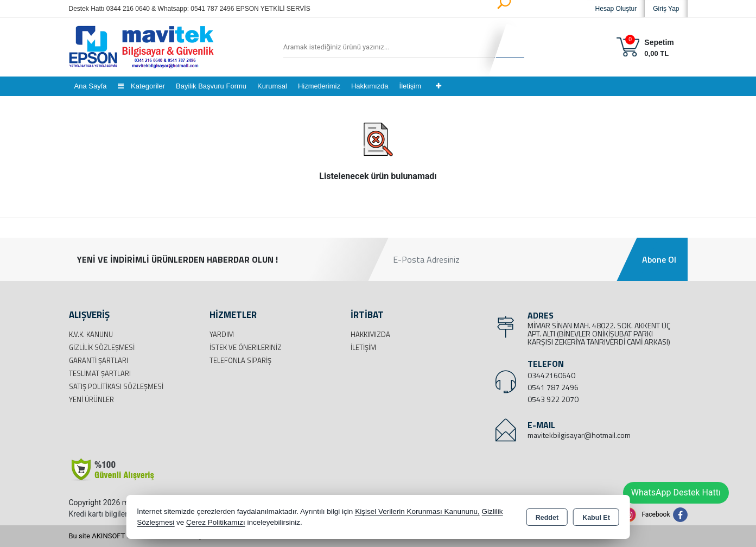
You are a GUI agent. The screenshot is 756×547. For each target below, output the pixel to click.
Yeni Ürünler (91, 399)
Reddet (547, 518)
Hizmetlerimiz (319, 86)
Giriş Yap (666, 9)
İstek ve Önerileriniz (246, 347)
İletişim (410, 86)
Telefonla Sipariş (240, 360)
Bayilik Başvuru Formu (211, 86)
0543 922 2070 (553, 399)
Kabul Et (596, 518)
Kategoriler (141, 86)
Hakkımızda (370, 86)
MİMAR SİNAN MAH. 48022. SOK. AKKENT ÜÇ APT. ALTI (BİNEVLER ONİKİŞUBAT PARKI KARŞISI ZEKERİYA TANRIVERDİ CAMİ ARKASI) (599, 333)
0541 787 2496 (553, 387)
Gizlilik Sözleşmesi (102, 347)
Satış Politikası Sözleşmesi (116, 386)
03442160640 (551, 375)
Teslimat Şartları (100, 373)
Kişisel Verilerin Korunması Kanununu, (417, 511)
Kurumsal (272, 86)
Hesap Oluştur (616, 9)
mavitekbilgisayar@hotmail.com (579, 435)
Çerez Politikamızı (216, 522)
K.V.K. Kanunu (91, 334)
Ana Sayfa (91, 86)
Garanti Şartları (99, 360)
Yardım (222, 334)
